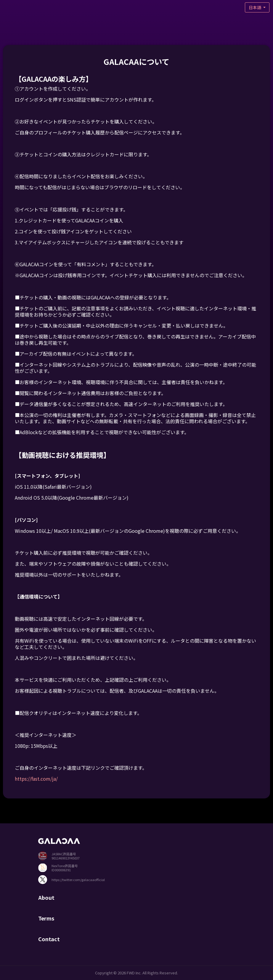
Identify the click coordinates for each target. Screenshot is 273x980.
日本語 (255, 7)
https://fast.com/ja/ (36, 779)
